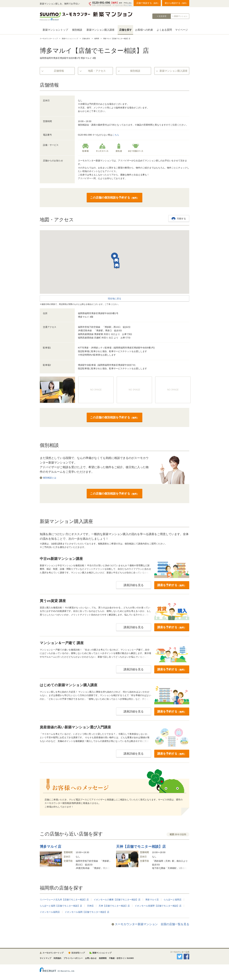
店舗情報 (59, 71)
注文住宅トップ (78, 953)
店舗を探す (125, 30)
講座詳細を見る (134, 585)
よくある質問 (164, 30)
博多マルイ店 (152, 900)
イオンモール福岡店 (50, 912)
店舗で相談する (148, 3)
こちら (129, 5)
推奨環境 (103, 958)
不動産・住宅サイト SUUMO (121, 958)
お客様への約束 (144, 30)
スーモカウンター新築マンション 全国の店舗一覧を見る (152, 924)
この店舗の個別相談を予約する (114, 198)
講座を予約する (172, 585)
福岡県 (97, 39)
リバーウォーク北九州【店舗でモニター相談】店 (64, 900)
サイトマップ (45, 958)
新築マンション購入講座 (101, 30)
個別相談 (77, 30)
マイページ (181, 30)
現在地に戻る (114, 299)
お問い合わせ (91, 958)
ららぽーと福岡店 (173, 900)
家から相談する (176, 3)
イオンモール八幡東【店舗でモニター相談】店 (117, 900)
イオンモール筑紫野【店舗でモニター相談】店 (158, 906)
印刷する (181, 219)
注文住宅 (163, 16)
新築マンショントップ (55, 30)
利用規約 (57, 958)
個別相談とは (50, 478)
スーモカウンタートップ (53, 953)
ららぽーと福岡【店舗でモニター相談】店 (61, 906)
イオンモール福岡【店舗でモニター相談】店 (87, 912)
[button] (114, 257)
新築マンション (181, 16)
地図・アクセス (97, 71)
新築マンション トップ (70, 39)
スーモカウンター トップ (49, 39)
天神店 (90, 906)
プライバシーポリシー (73, 958)
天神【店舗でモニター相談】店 (114, 906)
